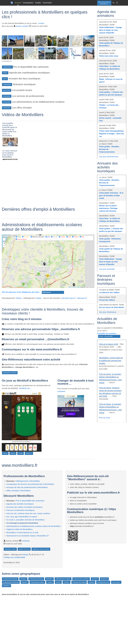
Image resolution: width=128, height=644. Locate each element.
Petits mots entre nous (109, 56)
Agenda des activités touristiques (20, 550)
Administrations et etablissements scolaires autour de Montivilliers (34, 573)
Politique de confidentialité (14, 604)
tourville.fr (91, 629)
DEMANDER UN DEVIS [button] (10, 419)
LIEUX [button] (5, 79)
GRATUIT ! (29, 500)
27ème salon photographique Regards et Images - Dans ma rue (112, 134)
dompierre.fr (104, 625)
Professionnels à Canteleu (63, 625)
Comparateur (28, 3)
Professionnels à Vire (103, 629)
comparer (61, 438)
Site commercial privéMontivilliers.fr (104, 3)
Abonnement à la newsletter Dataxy (28, 582)
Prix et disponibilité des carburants (30, 547)
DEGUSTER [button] (7, 90)
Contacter (26, 587)
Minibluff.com (25, 435)
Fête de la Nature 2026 (109, 344)
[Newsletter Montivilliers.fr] (113, 3)
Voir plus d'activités (107, 269)
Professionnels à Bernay (36, 625)
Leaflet (69, 334)
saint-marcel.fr (116, 629)
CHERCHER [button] (7, 108)
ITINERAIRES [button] (7, 85)
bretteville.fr (49, 625)
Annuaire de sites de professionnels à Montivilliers (27, 534)
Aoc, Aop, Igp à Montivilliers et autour (22, 563)
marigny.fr (50, 629)
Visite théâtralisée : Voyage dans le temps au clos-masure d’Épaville (111, 30)
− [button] (4, 292)
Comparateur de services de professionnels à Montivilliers (30, 531)
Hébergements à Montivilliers (28, 527)
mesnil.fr (58, 629)
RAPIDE (13, 500)
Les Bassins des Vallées (109, 292)
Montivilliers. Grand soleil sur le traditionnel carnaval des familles (111, 360)
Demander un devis (10, 596)
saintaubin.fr (6, 632)
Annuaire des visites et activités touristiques (24, 553)
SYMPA (21, 500)
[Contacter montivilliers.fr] (117, 3)
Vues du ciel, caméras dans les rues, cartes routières (28, 560)
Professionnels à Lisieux (37, 629)
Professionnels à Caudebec (81, 625)
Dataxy (19, 345)
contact (41, 23)
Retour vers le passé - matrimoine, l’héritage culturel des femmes (108, 208)
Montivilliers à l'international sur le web (22, 579)
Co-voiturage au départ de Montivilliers (22, 569)
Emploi (38, 3)
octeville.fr (67, 629)
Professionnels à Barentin (10, 625)
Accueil (18, 3)
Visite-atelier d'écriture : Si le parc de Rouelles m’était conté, (111, 196)
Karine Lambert (22, 26)
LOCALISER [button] (7, 102)
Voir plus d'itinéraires (108, 312)
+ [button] (4, 290)
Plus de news (105, 418)
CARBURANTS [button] (7, 67)
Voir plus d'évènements (109, 157)
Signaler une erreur (24, 596)
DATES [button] (5, 73)
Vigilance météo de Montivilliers (19, 576)
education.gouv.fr (68, 345)
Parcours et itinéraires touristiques (20, 557)
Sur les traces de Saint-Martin (112, 307)
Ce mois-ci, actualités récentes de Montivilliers (26, 566)
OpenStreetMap (76, 334)
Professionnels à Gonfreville (11, 629)
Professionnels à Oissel (79, 629)
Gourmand (47, 3)
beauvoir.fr (23, 625)
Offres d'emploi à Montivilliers (19, 537)
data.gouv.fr (82, 345)
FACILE (5, 500)
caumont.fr (95, 625)
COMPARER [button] (7, 96)
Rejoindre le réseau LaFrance (41, 596)
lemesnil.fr (25, 629)
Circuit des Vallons (107, 300)
